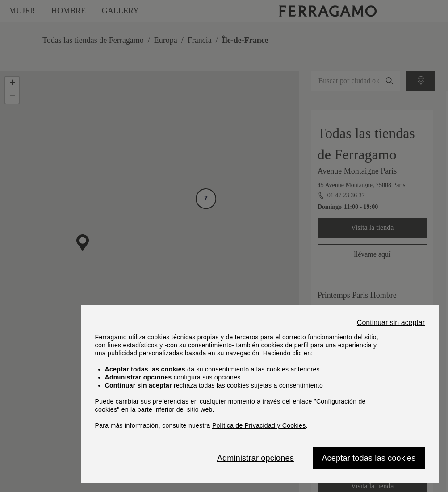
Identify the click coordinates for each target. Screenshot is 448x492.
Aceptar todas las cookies (368, 458)
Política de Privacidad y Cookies (259, 425)
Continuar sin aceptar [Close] (391, 323)
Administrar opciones (255, 458)
